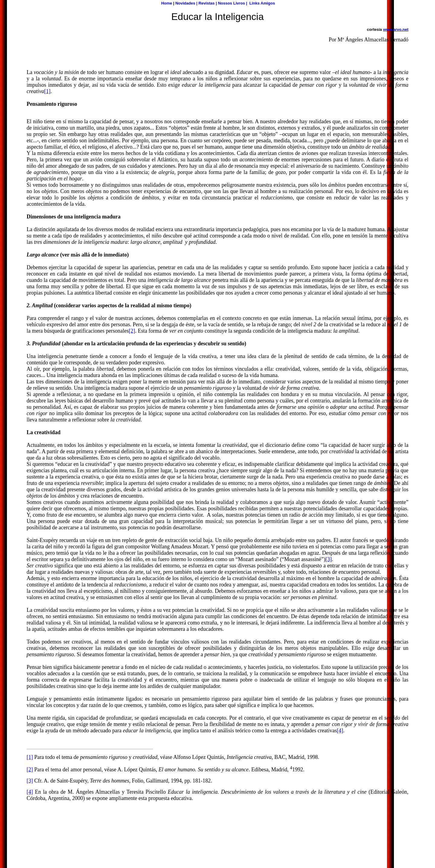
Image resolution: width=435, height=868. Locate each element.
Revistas (206, 3)
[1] (47, 91)
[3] (329, 559)
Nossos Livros (231, 3)
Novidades (185, 3)
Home (166, 3)
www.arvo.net (396, 29)
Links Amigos (262, 3)
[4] (340, 731)
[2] (132, 331)
